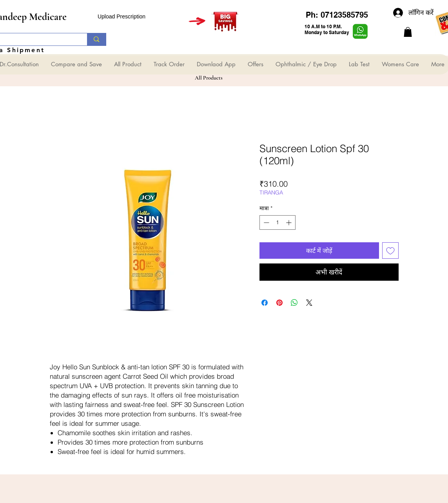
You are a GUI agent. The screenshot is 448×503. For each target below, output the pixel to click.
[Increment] (289, 222)
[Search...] (96, 39)
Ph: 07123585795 (337, 15)
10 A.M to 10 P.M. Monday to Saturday (327, 29)
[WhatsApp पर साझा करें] (294, 303)
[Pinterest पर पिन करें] (279, 303)
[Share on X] (309, 303)
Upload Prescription (122, 16)
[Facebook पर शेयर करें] (265, 303)
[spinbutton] (278, 222)
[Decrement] (266, 222)
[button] (408, 32)
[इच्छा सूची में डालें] (390, 251)
